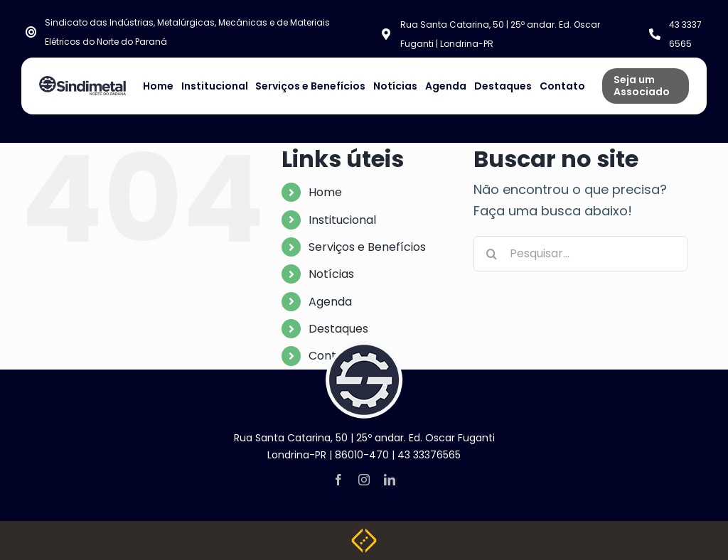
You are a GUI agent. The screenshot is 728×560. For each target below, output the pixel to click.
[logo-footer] (364, 347)
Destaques (338, 329)
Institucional (342, 220)
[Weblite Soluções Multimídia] (364, 534)
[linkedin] (390, 480)
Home (325, 192)
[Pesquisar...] (580, 254)
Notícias (331, 274)
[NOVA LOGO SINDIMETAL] (82, 82)
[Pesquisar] (491, 254)
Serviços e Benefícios (367, 247)
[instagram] (364, 480)
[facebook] (338, 480)
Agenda (330, 302)
